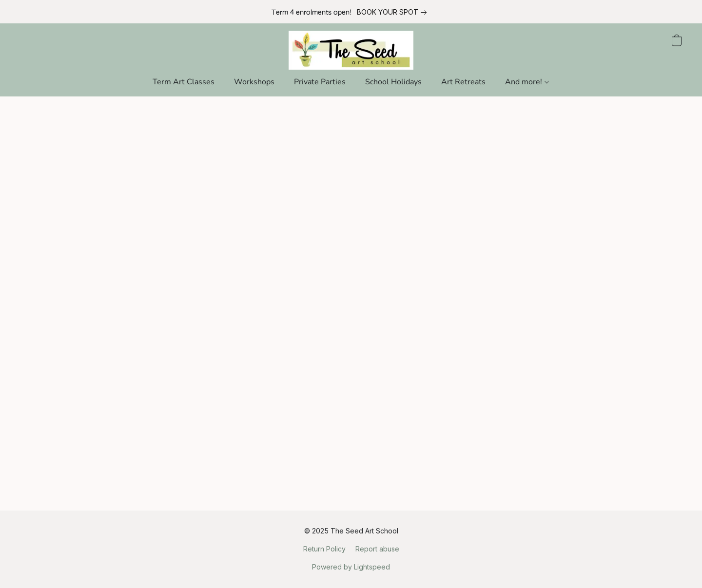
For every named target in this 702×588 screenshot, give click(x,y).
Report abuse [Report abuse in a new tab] (377, 549)
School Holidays (393, 82)
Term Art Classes (184, 82)
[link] (394, 12)
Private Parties (320, 82)
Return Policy (324, 549)
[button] (351, 50)
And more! (527, 82)
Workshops (254, 82)
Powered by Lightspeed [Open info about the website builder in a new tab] (351, 567)
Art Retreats (463, 82)
